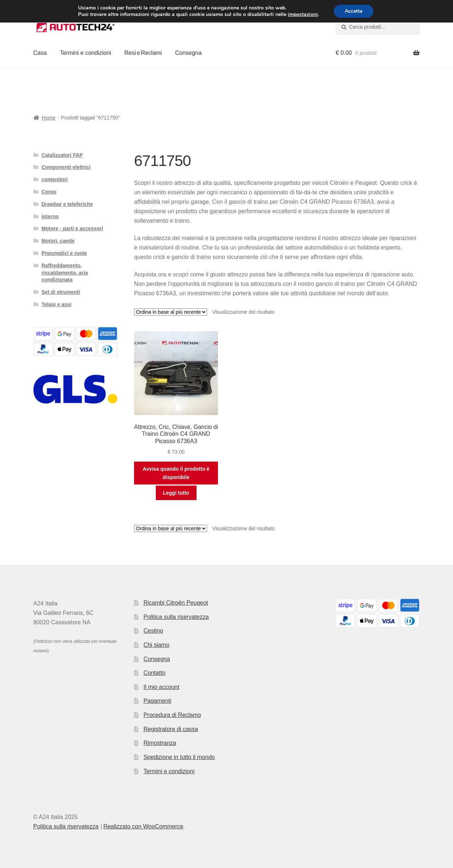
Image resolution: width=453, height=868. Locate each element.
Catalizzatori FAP (62, 155)
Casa (40, 53)
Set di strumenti (61, 292)
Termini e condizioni (86, 53)
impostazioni (303, 15)
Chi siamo (156, 645)
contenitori (54, 179)
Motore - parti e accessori (72, 228)
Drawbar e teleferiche (67, 204)
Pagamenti (157, 701)
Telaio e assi (56, 304)
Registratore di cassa (171, 729)
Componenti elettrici (66, 167)
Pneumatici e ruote (64, 253)
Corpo (49, 192)
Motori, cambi (58, 241)
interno (50, 216)
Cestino (153, 631)
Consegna (188, 53)
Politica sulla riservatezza (176, 617)
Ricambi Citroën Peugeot (176, 603)
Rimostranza (160, 743)
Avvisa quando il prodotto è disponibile (176, 473)
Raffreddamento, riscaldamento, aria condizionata (65, 273)
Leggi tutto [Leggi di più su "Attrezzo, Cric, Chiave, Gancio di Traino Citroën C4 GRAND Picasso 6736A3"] (176, 493)
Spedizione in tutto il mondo (179, 757)
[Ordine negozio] (171, 312)
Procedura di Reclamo (172, 715)
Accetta (354, 11)
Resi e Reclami (143, 53)
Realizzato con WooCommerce (143, 826)
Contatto (154, 673)
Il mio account (161, 687)
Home (48, 118)
